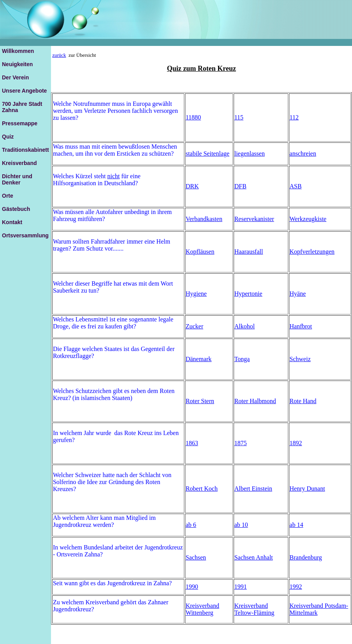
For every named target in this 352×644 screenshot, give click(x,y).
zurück (59, 55)
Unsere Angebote (24, 91)
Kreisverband (19, 163)
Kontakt (12, 222)
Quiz (8, 137)
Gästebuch (16, 209)
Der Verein (15, 77)
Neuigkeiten (17, 64)
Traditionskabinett (26, 150)
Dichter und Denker (17, 179)
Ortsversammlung (25, 235)
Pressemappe (20, 123)
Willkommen (18, 51)
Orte (8, 196)
